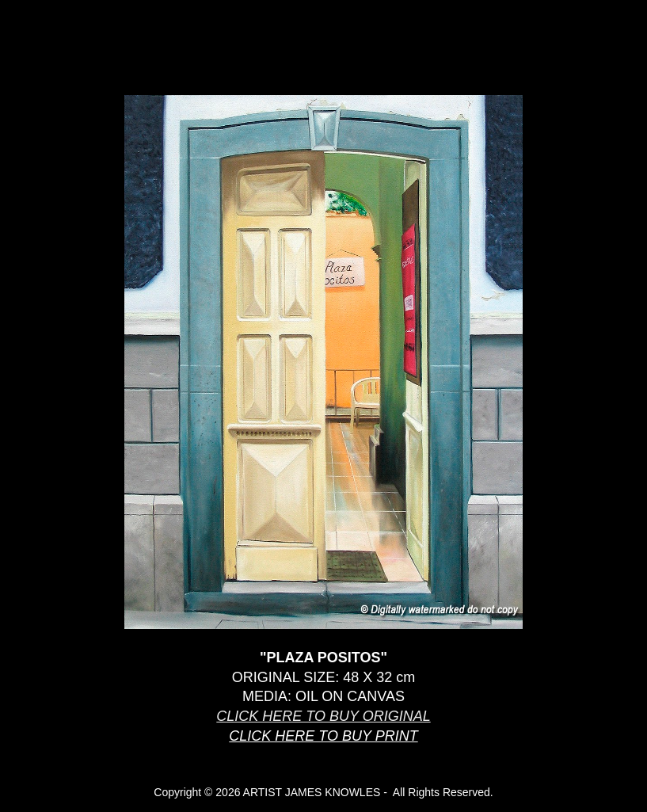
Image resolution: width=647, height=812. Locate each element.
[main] (323, 704)
